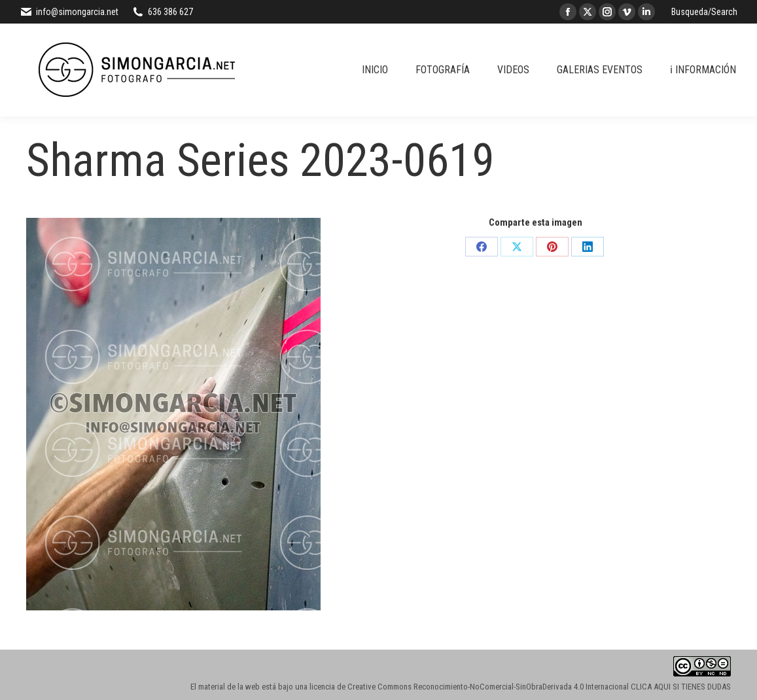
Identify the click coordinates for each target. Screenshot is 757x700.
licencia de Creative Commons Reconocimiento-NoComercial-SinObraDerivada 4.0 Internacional (469, 687)
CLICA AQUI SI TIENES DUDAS (681, 687)
